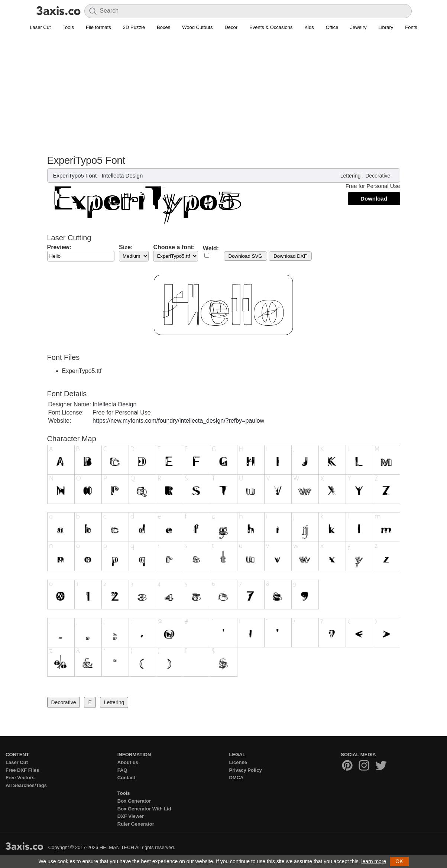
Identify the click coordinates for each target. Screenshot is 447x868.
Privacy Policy (246, 770)
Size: (126, 247)
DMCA (237, 778)
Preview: (59, 247)
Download (374, 199)
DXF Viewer (131, 816)
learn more (374, 861)
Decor (231, 27)
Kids (309, 27)
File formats (98, 27)
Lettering (350, 176)
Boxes (163, 27)
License (238, 762)
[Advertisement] (224, 90)
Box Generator (134, 801)
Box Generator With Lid (144, 809)
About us (128, 762)
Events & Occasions (271, 27)
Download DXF (290, 256)
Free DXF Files (22, 770)
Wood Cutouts (197, 27)
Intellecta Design (122, 175)
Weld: (211, 248)
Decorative (378, 176)
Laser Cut (40, 27)
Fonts (411, 27)
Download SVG (245, 256)
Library (386, 27)
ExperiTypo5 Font (75, 175)
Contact (126, 778)
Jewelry (358, 27)
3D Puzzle (134, 27)
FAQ (122, 770)
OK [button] (399, 861)
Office (332, 27)
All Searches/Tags (26, 785)
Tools (68, 27)
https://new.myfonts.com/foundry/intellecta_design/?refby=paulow (178, 421)
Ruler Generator (136, 824)
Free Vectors (20, 778)
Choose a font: (174, 247)
